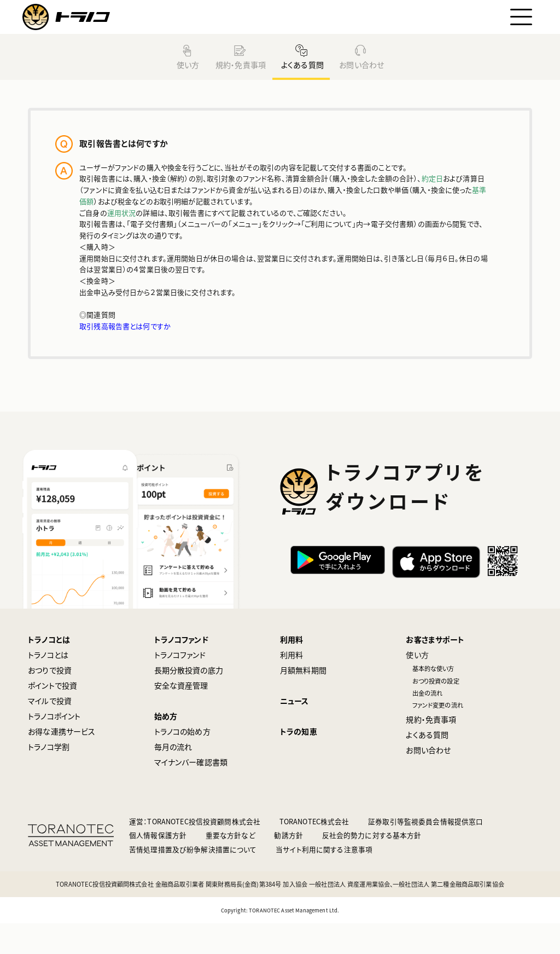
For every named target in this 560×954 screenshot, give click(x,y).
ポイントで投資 (52, 716)
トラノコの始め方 (182, 762)
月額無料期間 (303, 701)
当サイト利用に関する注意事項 (324, 880)
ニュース (294, 731)
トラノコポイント (54, 747)
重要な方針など (231, 866)
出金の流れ (428, 724)
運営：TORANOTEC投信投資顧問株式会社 (195, 852)
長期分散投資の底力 (189, 701)
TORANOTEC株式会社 (314, 852)
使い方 (188, 65)
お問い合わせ (361, 65)
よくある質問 (302, 65)
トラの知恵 (299, 762)
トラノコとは (49, 670)
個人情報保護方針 (158, 866)
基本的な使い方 (433, 699)
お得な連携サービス (62, 762)
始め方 (166, 747)
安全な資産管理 (181, 716)
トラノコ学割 (49, 777)
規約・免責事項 (240, 65)
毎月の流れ (173, 777)
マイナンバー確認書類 (191, 793)
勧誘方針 (288, 866)
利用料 (291, 670)
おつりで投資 (50, 701)
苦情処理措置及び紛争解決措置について (193, 880)
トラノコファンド (181, 670)
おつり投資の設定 (436, 712)
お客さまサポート (435, 670)
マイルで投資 (50, 731)
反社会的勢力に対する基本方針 (372, 866)
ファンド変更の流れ (438, 736)
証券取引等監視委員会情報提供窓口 (425, 852)
